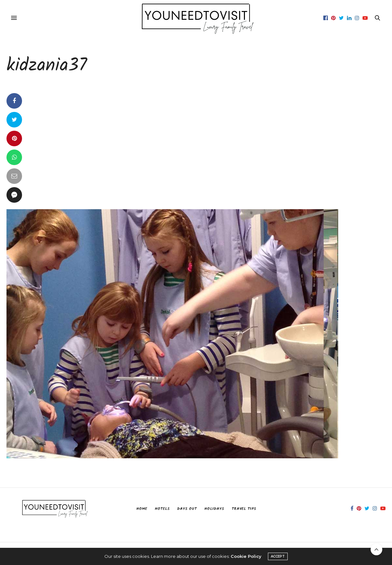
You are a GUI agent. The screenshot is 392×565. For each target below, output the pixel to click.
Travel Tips (244, 509)
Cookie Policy (246, 556)
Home (142, 509)
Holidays (214, 509)
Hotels (162, 509)
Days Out (187, 509)
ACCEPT (278, 556)
